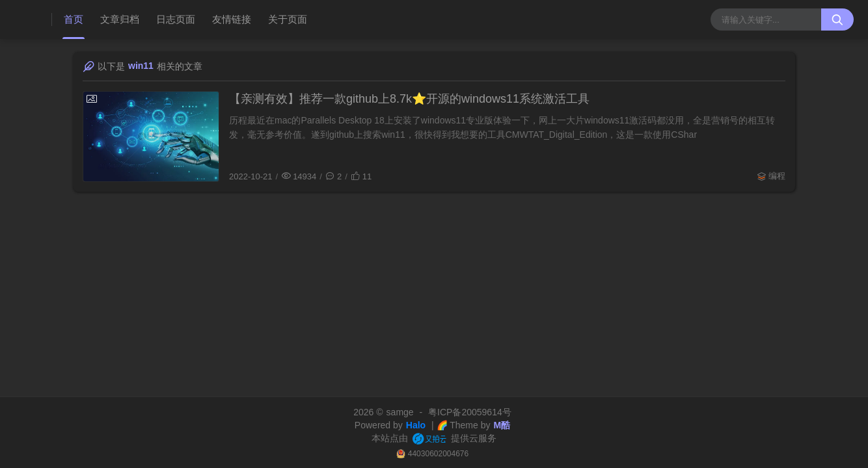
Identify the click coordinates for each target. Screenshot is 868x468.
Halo (416, 425)
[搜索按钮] (837, 19)
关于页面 (288, 19)
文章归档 (120, 19)
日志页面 (176, 19)
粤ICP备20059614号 (470, 412)
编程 (777, 176)
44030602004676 (438, 454)
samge (400, 412)
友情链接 (232, 19)
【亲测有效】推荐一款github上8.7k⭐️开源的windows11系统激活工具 (409, 99)
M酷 (502, 425)
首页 (74, 19)
